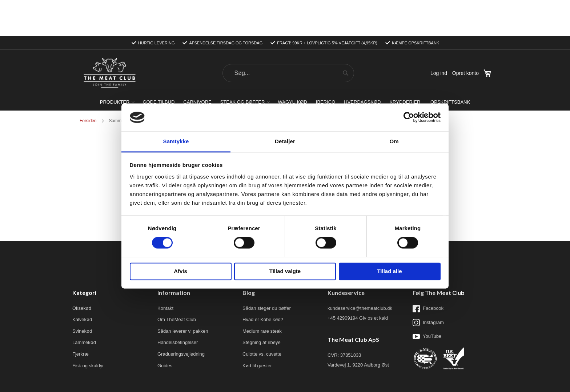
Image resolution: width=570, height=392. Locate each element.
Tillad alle (389, 271)
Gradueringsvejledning (181, 318)
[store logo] (109, 37)
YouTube (427, 300)
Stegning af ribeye (262, 306)
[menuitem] (117, 66)
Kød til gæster (257, 330)
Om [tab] (394, 141)
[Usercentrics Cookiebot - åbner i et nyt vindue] (409, 117)
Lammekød (84, 306)
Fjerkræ (81, 318)
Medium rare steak (262, 295)
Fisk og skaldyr (88, 330)
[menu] (285, 66)
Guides (165, 330)
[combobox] (288, 37)
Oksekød (82, 272)
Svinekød (82, 295)
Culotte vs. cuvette (262, 318)
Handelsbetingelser (178, 306)
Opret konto (465, 37)
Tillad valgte (285, 271)
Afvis (180, 271)
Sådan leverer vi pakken (183, 295)
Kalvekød (82, 283)
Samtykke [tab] (176, 141)
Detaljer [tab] (285, 141)
